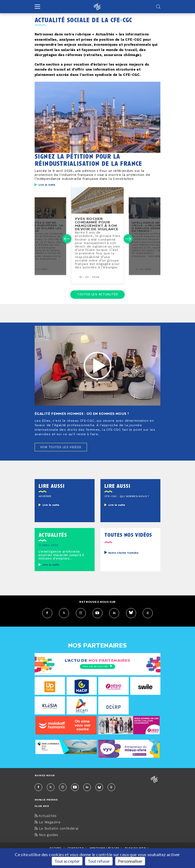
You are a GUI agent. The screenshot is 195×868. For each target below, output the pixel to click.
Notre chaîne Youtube (123, 553)
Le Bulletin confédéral (57, 829)
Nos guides (47, 835)
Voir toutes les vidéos (61, 447)
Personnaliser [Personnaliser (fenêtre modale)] (130, 861)
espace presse (46, 800)
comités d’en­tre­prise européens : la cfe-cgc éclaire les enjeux (45, 227)
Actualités (46, 816)
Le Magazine (48, 823)
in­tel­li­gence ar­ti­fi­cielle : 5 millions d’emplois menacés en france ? (149, 227)
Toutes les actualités (97, 295)
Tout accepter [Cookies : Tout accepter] (67, 861)
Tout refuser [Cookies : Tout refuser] (99, 861)
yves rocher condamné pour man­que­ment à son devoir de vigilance (97, 224)
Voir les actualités (97, 666)
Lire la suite (47, 185)
